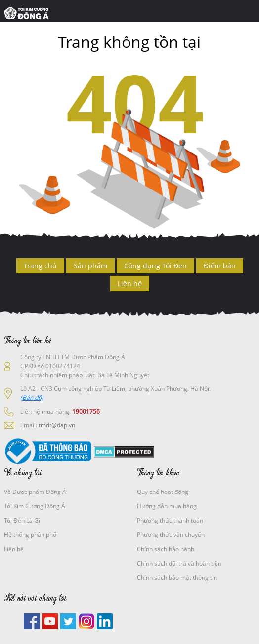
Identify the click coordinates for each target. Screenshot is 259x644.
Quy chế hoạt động (163, 492)
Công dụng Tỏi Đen (155, 266)
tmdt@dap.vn (57, 425)
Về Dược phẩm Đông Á (35, 492)
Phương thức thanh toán (170, 520)
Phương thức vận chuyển (171, 535)
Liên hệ (130, 284)
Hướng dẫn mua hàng (167, 506)
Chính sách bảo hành (166, 549)
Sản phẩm (90, 266)
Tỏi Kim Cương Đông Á (35, 506)
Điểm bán (220, 266)
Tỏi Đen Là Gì (22, 520)
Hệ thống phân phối (31, 535)
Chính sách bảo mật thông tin (177, 578)
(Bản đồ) (32, 398)
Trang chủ (40, 266)
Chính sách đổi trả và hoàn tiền (179, 563)
